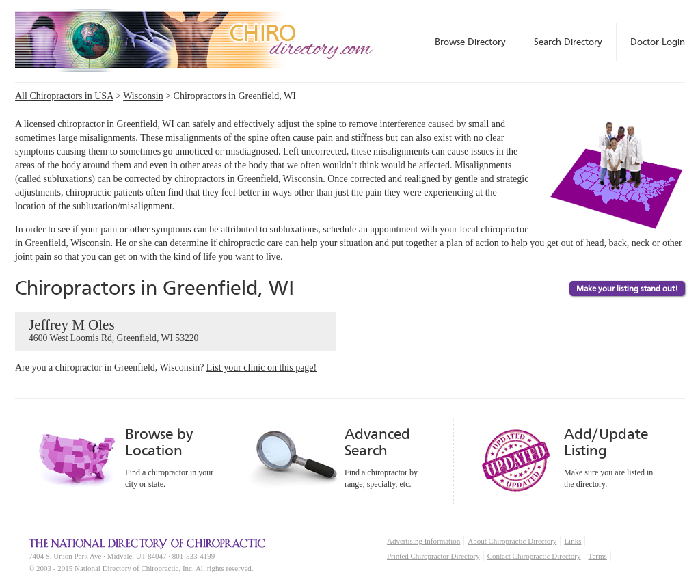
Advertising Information (423, 541)
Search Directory (568, 42)
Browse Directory (470, 42)
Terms (597, 556)
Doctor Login (658, 42)
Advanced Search (377, 442)
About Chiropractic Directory (512, 541)
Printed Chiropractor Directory (433, 556)
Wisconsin (143, 96)
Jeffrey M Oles (176, 331)
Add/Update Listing (606, 442)
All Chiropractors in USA (64, 96)
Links (573, 541)
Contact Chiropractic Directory (534, 556)
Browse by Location (159, 442)
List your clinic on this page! (261, 367)
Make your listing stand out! (627, 289)
